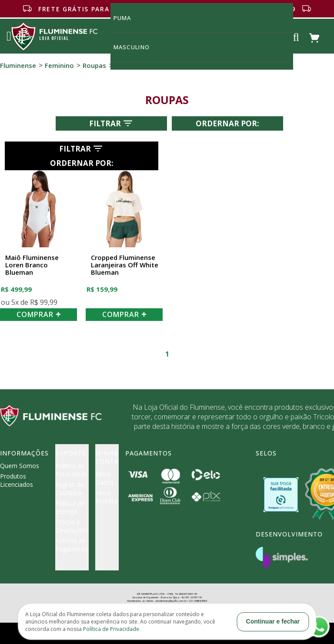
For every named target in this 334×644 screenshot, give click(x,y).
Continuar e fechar (273, 621)
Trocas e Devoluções (72, 526)
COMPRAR (39, 314)
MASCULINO (137, 47)
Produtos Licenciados (17, 480)
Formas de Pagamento (72, 545)
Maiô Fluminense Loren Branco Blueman (32, 265)
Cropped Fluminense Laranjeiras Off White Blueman (125, 265)
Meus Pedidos (107, 497)
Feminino (59, 65)
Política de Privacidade (71, 470)
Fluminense (18, 65)
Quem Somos (20, 466)
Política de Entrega (70, 507)
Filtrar (112, 123)
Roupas (94, 65)
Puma (127, 18)
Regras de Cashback (69, 489)
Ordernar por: (227, 123)
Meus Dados (105, 478)
